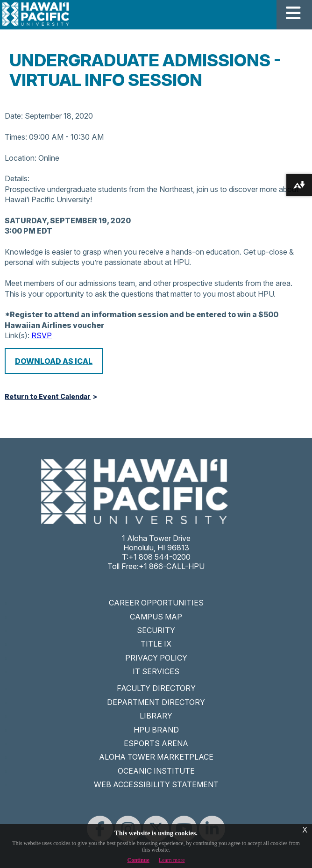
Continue (138, 860)
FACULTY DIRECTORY (156, 688)
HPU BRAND (156, 730)
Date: (14, 116)
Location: (21, 158)
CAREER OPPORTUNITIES (156, 603)
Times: (16, 137)
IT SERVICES (156, 671)
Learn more (172, 860)
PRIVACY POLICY (156, 658)
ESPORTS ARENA (156, 743)
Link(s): (17, 335)
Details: (17, 178)
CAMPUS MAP (156, 617)
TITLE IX (156, 644)
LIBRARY (156, 716)
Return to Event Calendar (48, 397)
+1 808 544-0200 (160, 557)
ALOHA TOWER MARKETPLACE (156, 757)
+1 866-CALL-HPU (172, 566)
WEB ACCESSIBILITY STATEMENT (156, 784)
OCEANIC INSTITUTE (156, 771)
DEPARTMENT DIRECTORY (156, 702)
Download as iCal (54, 361)
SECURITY (156, 630)
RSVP (42, 335)
